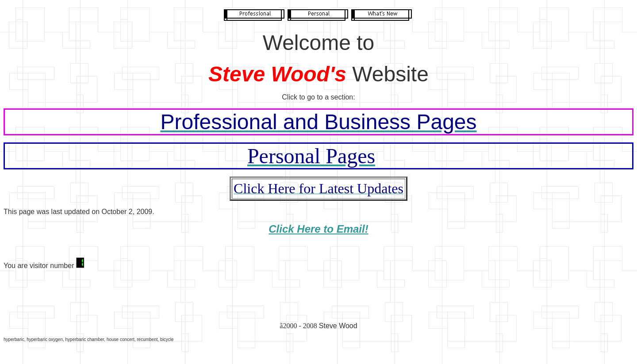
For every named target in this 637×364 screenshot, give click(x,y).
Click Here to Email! (318, 229)
